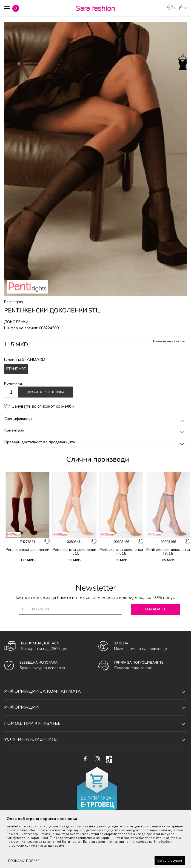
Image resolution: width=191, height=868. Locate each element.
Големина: (25, 359)
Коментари (95, 430)
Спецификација (95, 419)
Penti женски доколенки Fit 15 (74, 552)
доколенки (16, 322)
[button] (16, 8)
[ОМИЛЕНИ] (172, 9)
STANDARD (16, 369)
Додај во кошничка (46, 392)
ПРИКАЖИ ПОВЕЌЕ (24, 861)
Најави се (156, 609)
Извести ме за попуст (170, 341)
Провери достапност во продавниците (95, 442)
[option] (95, 159)
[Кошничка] (183, 7)
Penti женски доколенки (28, 550)
